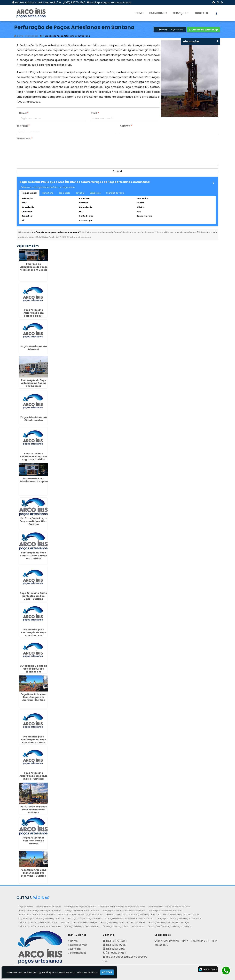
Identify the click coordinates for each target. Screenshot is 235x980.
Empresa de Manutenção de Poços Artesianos (122, 907)
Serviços (181, 13)
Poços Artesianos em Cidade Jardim (34, 419)
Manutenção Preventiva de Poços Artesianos (81, 915)
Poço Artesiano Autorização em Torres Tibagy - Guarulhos (34, 315)
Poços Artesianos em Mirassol (34, 348)
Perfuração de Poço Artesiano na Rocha (38, 923)
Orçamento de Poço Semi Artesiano (181, 915)
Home (139, 13)
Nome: (24, 113)
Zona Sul (80, 193)
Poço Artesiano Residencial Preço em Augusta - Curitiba (33, 457)
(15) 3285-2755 (116, 945)
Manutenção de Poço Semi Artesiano (37, 915)
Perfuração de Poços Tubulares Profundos (124, 926)
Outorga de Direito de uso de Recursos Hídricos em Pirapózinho (33, 670)
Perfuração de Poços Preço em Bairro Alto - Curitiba (34, 521)
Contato (201, 13)
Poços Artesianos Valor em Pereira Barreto (34, 841)
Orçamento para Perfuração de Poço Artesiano (42, 919)
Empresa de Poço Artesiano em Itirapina (34, 480)
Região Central (29, 193)
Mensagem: (24, 139)
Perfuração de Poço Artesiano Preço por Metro (122, 923)
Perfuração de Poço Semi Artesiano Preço (168, 923)
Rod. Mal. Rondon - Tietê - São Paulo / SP (38, 2)
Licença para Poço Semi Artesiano (165, 911)
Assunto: (126, 126)
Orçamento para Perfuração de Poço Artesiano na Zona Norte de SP (34, 741)
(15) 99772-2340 (76, 2)
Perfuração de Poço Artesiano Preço (79, 923)
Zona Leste (95, 193)
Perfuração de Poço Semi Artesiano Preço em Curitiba (34, 556)
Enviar (118, 171)
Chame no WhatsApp (203, 30)
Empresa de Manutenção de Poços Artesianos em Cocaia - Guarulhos (34, 269)
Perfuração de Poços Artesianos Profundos (40, 926)
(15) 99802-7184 (116, 953)
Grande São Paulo (115, 193)
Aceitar (107, 972)
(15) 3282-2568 (116, 949)
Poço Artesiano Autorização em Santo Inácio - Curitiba (33, 776)
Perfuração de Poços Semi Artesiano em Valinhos (34, 810)
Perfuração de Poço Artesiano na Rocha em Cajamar (34, 383)
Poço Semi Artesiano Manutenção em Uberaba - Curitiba (33, 697)
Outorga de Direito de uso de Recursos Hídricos (129, 919)
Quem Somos (158, 13)
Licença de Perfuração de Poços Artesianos (40, 911)
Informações (78, 953)
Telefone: (23, 126)
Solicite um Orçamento (170, 30)
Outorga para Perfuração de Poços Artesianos (178, 919)
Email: (95, 113)
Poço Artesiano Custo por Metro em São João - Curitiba (33, 596)
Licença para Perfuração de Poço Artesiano (123, 911)
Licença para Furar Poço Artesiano (82, 911)
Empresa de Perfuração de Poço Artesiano (169, 907)
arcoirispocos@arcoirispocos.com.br (111, 2)
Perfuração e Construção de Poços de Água (170, 926)
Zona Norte (48, 193)
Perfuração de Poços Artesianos (80, 907)
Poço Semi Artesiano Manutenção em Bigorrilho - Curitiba (33, 873)
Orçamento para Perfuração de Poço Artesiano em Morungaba (34, 634)
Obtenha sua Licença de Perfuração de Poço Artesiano (133, 915)
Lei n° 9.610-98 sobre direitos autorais (74, 237)
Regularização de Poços (49, 907)
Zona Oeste (64, 193)
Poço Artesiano (26, 907)
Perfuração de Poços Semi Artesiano (82, 926)
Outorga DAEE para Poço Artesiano (85, 919)
